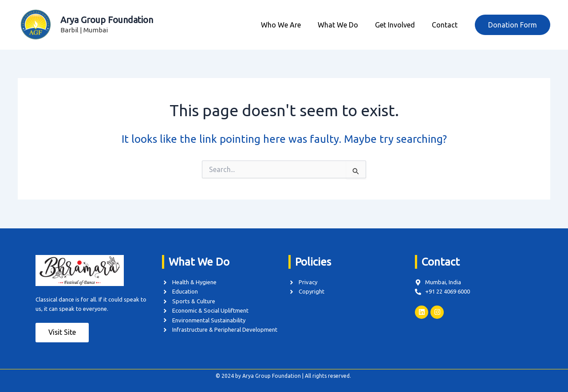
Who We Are (290, 25)
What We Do (345, 25)
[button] (513, 25)
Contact (446, 25)
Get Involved (399, 25)
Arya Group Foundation (107, 20)
